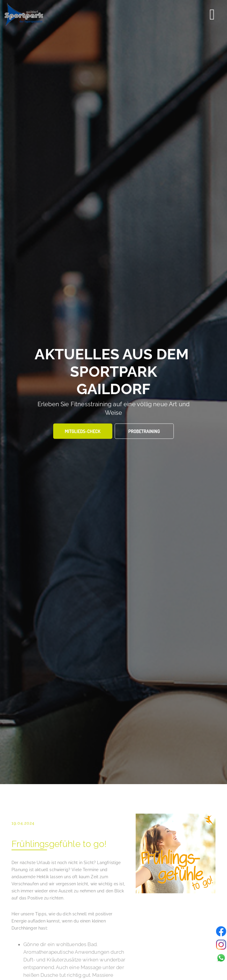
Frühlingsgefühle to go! (59, 844)
